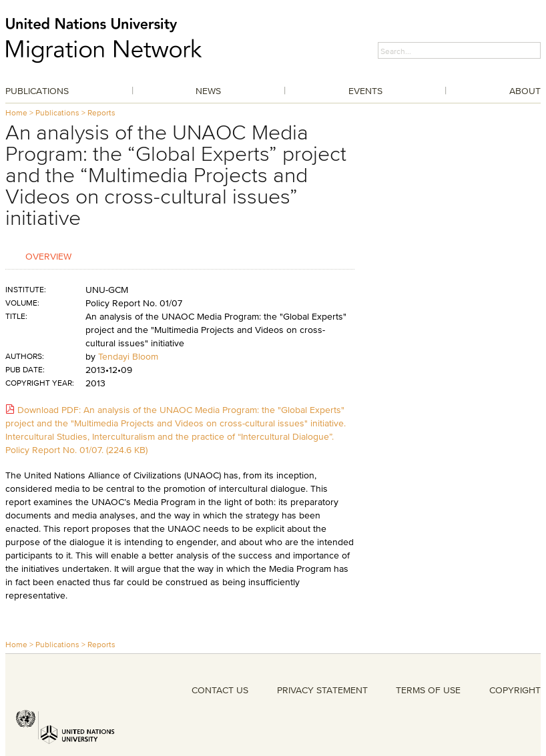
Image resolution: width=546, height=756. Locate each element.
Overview (48, 256)
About (525, 91)
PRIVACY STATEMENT (322, 690)
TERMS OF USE (428, 690)
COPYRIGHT (515, 690)
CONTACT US (220, 690)
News (208, 91)
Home (16, 112)
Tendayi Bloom (128, 356)
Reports (101, 112)
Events (365, 91)
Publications (37, 91)
